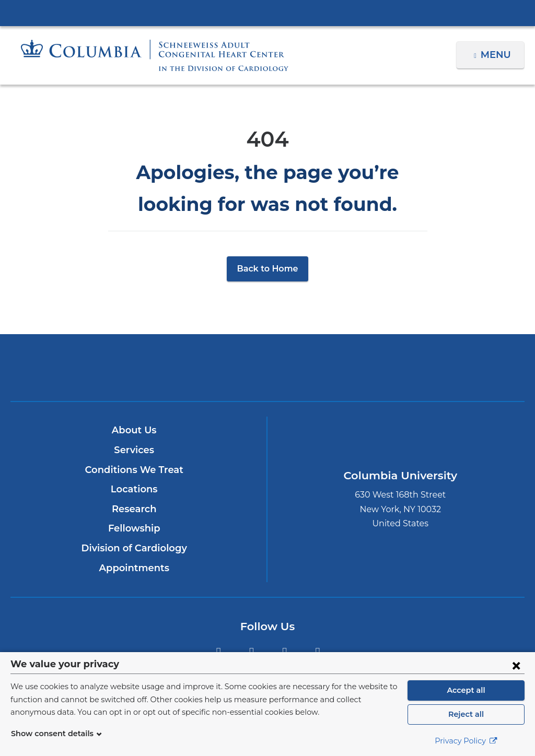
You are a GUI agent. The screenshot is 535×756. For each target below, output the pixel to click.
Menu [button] (497, 55)
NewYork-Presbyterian (267, 375)
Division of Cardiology (134, 548)
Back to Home (268, 269)
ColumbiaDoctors (436, 367)
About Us (134, 430)
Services (134, 450)
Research (134, 509)
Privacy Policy (466, 741)
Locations (134, 489)
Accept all (466, 690)
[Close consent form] (516, 665)
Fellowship (134, 528)
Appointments (134, 568)
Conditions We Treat (134, 470)
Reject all (466, 714)
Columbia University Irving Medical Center (267, 13)
